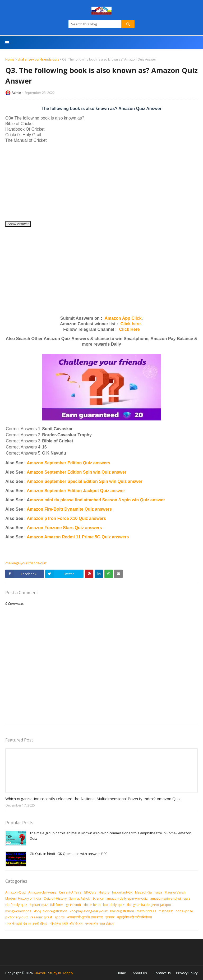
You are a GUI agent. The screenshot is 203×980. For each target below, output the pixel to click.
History (104, 892)
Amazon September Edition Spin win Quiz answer (77, 472)
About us (140, 973)
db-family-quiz (16, 905)
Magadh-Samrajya (149, 892)
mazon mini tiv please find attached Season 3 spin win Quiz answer (97, 500)
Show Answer (18, 224)
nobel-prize (184, 911)
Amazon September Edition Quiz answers (68, 463)
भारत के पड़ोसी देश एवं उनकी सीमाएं (26, 924)
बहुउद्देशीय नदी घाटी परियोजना (135, 917)
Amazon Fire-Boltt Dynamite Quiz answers (69, 509)
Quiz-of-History (55, 898)
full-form (57, 905)
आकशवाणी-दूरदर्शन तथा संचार (85, 917)
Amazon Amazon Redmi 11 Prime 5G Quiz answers (78, 537)
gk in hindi (73, 905)
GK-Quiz (90, 892)
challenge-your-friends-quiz (38, 59)
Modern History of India (23, 898)
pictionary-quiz (17, 917)
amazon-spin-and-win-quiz (170, 898)
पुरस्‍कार (110, 917)
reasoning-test (41, 917)
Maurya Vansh (175, 892)
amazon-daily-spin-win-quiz (127, 898)
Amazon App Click (123, 318)
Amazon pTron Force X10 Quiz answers (66, 518)
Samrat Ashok (80, 898)
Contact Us (162, 973)
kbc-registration (122, 911)
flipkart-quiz (39, 905)
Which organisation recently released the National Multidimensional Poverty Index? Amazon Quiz (93, 799)
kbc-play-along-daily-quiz (89, 911)
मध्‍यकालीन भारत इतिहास (100, 924)
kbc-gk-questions (18, 911)
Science (98, 898)
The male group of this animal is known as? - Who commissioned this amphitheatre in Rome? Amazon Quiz (110, 836)
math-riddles (146, 911)
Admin (16, 93)
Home (10, 59)
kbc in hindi (92, 905)
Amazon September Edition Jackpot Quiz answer (76, 491)
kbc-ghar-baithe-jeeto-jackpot (149, 905)
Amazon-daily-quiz (42, 892)
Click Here (130, 329)
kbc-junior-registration (50, 911)
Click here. (131, 324)
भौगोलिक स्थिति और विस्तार (66, 924)
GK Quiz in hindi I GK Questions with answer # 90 (68, 854)
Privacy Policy (187, 973)
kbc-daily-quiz (114, 905)
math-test (166, 911)
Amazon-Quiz (15, 892)
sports (60, 917)
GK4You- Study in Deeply (53, 973)
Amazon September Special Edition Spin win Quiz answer (84, 481)
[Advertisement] (101, 184)
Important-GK (122, 892)
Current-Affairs (70, 892)
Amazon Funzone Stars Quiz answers (64, 528)
